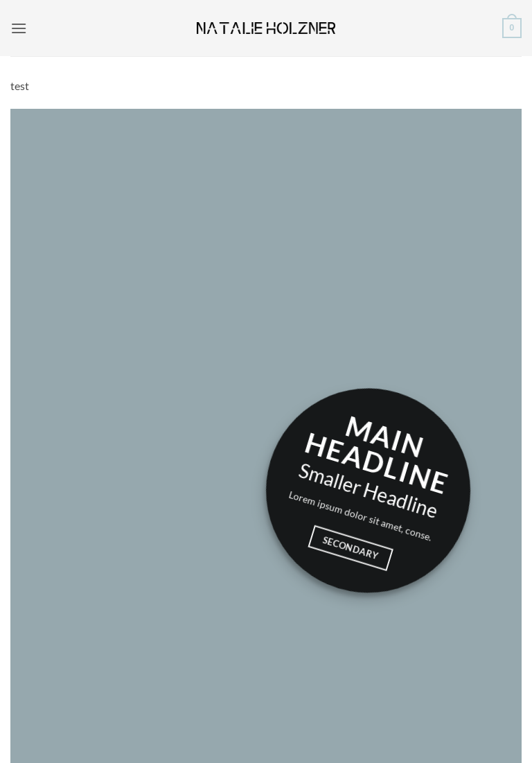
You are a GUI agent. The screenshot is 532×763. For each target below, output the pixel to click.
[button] (19, 28)
